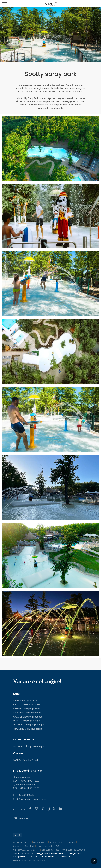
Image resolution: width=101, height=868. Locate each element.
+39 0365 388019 (24, 795)
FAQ (58, 846)
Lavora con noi (45, 846)
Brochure (70, 842)
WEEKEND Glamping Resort (26, 709)
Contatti (17, 846)
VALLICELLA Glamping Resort (27, 705)
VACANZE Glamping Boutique (28, 717)
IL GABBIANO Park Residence (27, 713)
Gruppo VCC (39, 842)
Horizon (41, 860)
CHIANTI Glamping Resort (26, 701)
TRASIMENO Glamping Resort (28, 729)
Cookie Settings (21, 842)
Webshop (21, 818)
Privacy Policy (56, 842)
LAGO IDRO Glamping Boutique (29, 725)
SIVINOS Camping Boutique (27, 721)
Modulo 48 (30, 860)
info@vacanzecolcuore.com (30, 799)
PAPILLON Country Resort (26, 760)
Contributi (29, 846)
